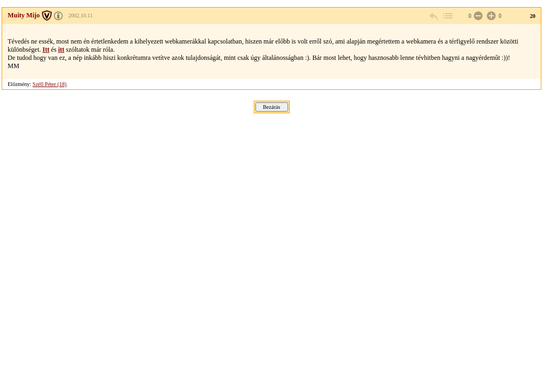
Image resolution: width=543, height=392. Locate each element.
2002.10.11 (81, 16)
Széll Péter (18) (50, 84)
